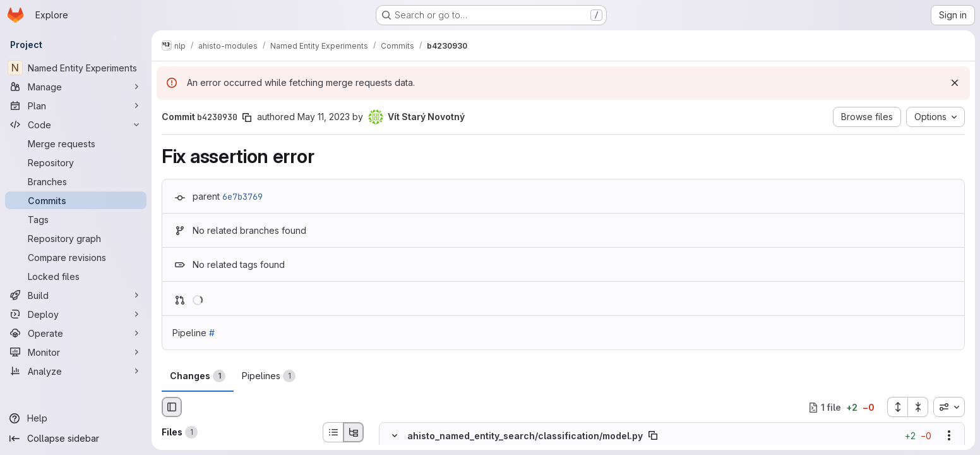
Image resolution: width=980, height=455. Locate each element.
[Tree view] (354, 432)
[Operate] (76, 333)
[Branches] (76, 181)
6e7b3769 (242, 197)
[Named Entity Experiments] (76, 68)
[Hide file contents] (395, 436)
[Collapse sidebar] (76, 439)
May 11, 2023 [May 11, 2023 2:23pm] (324, 117)
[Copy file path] (653, 436)
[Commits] (76, 200)
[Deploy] (76, 314)
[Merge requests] (76, 143)
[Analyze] (76, 371)
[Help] (76, 418)
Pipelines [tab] (269, 376)
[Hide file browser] (172, 407)
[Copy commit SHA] (247, 118)
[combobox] (949, 407)
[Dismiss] (955, 83)
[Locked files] (76, 276)
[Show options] (949, 436)
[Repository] (76, 162)
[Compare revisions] (76, 257)
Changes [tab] (198, 376)
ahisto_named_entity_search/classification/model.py (525, 436)
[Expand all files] (897, 407)
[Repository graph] (76, 238)
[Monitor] (76, 352)
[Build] (76, 295)
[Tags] (76, 219)
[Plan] (76, 106)
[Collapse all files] (918, 407)
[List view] (333, 432)
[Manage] (76, 87)
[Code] (76, 124)
